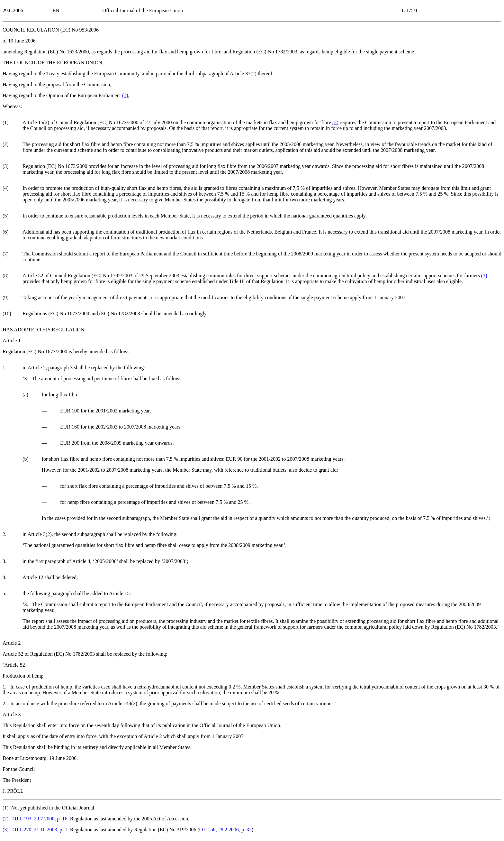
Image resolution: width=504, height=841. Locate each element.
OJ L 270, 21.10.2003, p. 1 (40, 830)
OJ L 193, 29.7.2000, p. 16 (40, 819)
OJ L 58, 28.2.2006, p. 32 (225, 830)
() (125, 95)
